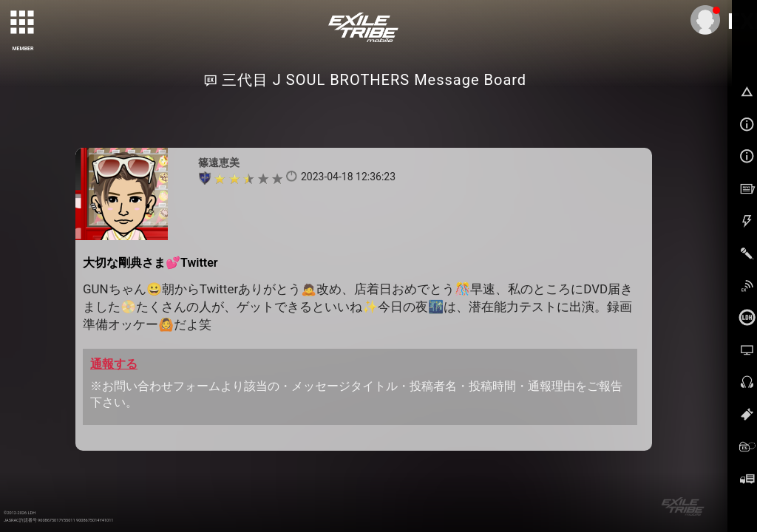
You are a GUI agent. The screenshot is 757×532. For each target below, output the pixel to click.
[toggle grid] (23, 23)
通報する (114, 364)
